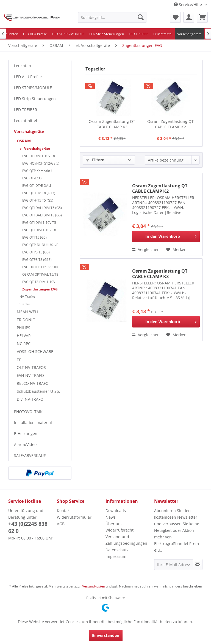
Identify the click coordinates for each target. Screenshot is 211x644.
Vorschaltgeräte (29, 132)
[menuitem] (112, 17)
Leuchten (23, 66)
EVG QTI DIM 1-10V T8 (39, 230)
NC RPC (24, 344)
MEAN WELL (28, 312)
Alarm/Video (25, 444)
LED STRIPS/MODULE (33, 88)
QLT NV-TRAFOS (31, 367)
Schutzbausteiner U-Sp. (38, 391)
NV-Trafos (27, 297)
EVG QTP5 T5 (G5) (36, 252)
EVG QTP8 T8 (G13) (37, 260)
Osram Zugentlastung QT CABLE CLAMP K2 (170, 124)
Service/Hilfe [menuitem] (188, 5)
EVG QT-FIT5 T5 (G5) (38, 200)
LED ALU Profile (28, 77)
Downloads (116, 511)
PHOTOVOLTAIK (28, 412)
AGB (61, 524)
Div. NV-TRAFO (30, 399)
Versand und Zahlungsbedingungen (126, 540)
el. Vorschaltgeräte (35, 149)
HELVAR (24, 336)
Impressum (116, 556)
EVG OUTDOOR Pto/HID (40, 267)
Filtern (95, 160)
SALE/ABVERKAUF (30, 455)
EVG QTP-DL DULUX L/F (40, 245)
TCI (20, 359)
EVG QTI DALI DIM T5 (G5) (42, 208)
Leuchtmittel (26, 121)
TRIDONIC (26, 320)
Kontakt (64, 511)
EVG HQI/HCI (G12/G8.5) (41, 163)
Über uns (114, 524)
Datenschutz (117, 550)
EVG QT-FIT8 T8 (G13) (39, 193)
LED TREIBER (26, 110)
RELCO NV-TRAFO (33, 383)
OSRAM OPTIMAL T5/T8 (40, 274)
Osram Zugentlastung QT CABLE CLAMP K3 (112, 124)
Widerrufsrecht (120, 530)
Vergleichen (146, 249)
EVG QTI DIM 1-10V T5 (39, 223)
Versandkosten (94, 586)
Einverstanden (106, 635)
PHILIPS (23, 328)
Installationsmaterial (33, 423)
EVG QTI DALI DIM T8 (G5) (42, 215)
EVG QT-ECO (32, 178)
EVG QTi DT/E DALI (37, 186)
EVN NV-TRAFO (30, 375)
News (111, 517)
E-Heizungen (26, 433)
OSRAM (24, 141)
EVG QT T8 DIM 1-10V (39, 282)
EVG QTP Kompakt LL (38, 171)
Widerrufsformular (74, 517)
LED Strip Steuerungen (35, 99)
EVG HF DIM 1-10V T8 (39, 156)
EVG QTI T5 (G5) (34, 237)
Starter (25, 304)
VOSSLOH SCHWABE (35, 351)
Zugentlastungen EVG (40, 289)
